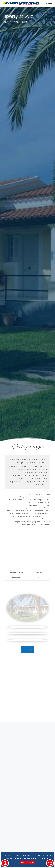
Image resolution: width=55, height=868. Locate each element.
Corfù (25, 22)
